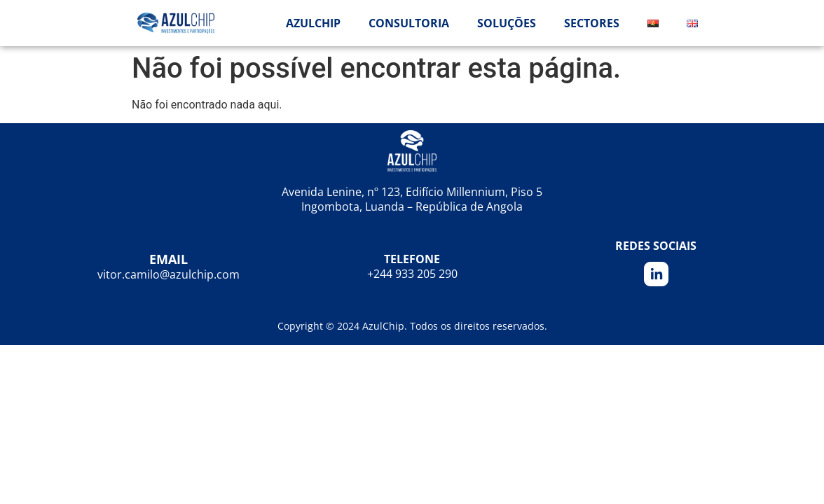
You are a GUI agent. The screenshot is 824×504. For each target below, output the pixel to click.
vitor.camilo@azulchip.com (169, 274)
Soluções (507, 23)
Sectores (592, 23)
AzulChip (313, 23)
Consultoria (409, 23)
